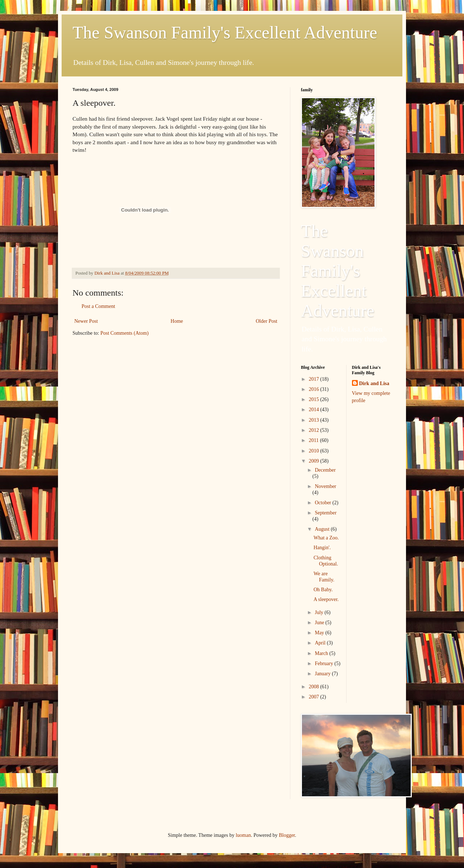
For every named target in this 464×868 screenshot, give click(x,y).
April (321, 643)
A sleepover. (326, 599)
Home (177, 321)
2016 (315, 389)
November (325, 486)
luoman (243, 835)
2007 (315, 697)
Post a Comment (98, 306)
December (325, 470)
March (322, 653)
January (323, 674)
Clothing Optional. (326, 561)
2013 (315, 420)
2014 (315, 410)
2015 (315, 399)
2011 (314, 440)
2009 (315, 461)
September (326, 513)
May (320, 633)
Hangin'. (322, 548)
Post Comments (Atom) (125, 333)
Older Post (267, 321)
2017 (315, 379)
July (320, 612)
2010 (315, 451)
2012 (315, 430)
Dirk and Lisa (374, 383)
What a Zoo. (326, 538)
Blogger (287, 835)
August (323, 529)
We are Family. (324, 577)
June (320, 623)
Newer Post (86, 321)
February (324, 663)
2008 (315, 687)
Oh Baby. (323, 590)
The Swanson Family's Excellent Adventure (225, 32)
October (324, 503)
